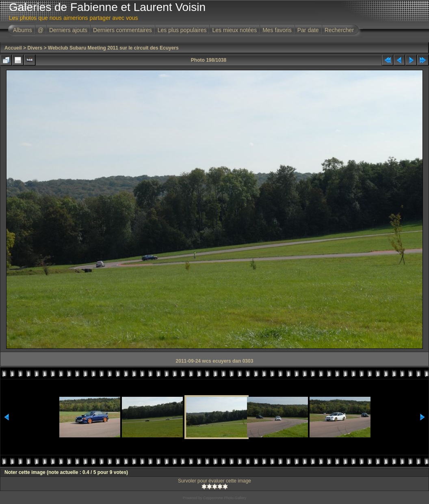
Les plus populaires (182, 30)
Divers (35, 48)
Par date (308, 30)
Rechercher (339, 30)
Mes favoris (277, 30)
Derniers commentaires (122, 30)
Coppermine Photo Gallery (225, 498)
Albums (23, 30)
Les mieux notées (234, 30)
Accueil (13, 48)
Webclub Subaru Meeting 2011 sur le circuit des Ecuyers (113, 48)
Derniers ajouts (68, 30)
